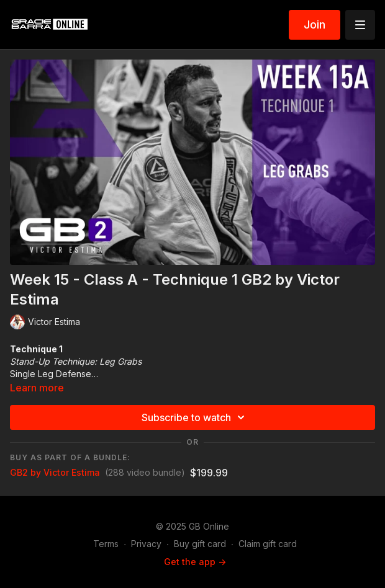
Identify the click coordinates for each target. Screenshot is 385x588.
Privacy (146, 544)
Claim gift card (268, 544)
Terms (106, 544)
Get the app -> (195, 562)
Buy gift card (200, 544)
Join (315, 24)
